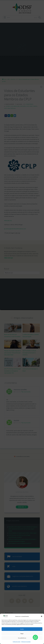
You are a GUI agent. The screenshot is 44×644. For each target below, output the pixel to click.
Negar (22, 634)
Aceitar (22, 629)
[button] (42, 616)
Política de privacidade (26, 642)
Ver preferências (22, 638)
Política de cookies (17, 642)
